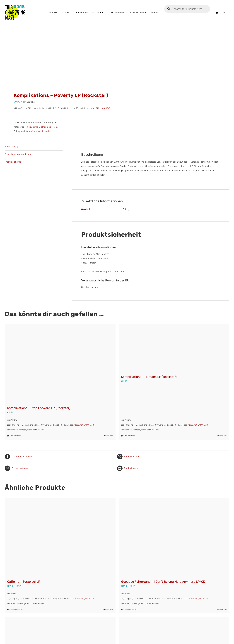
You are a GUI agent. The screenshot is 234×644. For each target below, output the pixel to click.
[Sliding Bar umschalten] (224, 13)
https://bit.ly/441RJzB (100, 108)
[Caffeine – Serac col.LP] (60, 537)
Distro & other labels (42, 127)
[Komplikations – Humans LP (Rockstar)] (174, 348)
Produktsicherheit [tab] (13, 162)
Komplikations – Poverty (38, 131)
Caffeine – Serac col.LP (24, 582)
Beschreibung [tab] (12, 147)
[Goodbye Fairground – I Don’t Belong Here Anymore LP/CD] (174, 537)
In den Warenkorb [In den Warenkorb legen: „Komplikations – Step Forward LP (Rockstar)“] (15, 436)
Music (28, 127)
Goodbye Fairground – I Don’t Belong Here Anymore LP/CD (163, 582)
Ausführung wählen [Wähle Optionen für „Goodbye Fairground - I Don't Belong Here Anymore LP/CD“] (130, 610)
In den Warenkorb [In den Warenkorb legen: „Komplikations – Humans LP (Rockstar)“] (129, 436)
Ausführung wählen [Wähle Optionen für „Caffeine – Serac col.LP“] (16, 610)
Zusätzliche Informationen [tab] (18, 154)
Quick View (109, 436)
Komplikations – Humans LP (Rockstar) (149, 377)
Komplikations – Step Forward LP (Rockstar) (39, 408)
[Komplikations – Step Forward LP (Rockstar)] (60, 363)
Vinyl (56, 127)
